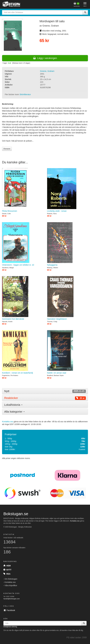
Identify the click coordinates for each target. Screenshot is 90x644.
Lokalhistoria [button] (13, 405)
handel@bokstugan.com (12, 599)
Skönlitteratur (25, 94)
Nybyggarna (68, 244)
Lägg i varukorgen (45, 58)
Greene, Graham (47, 71)
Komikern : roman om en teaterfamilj (23, 352)
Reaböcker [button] (45, 398)
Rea (7, 574)
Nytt (7, 570)
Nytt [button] (45, 391)
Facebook (9, 610)
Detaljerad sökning (10, 627)
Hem (7, 566)
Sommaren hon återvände (23, 298)
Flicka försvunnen (23, 190)
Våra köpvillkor (11, 585)
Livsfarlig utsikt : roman (68, 190)
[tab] (45, 391)
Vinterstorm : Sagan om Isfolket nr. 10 (23, 244)
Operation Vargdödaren (68, 298)
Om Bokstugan (11, 579)
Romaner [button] (7, 149)
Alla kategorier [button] (14, 412)
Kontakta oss (8, 422)
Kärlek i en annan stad (68, 352)
